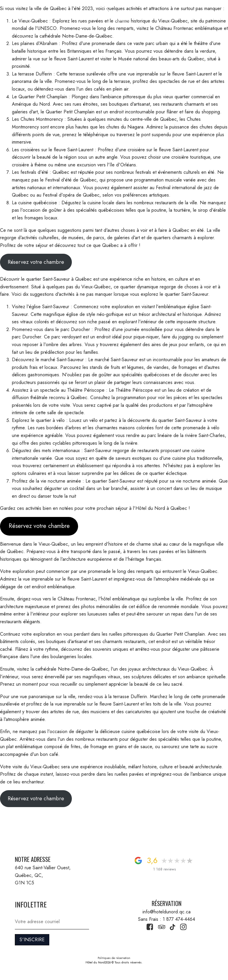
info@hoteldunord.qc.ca (167, 912)
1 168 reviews (164, 869)
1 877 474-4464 (195, 14)
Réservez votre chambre (36, 262)
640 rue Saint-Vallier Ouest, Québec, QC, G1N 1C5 (43, 875)
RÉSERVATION (42, 14)
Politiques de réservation (114, 958)
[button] (19, 15)
